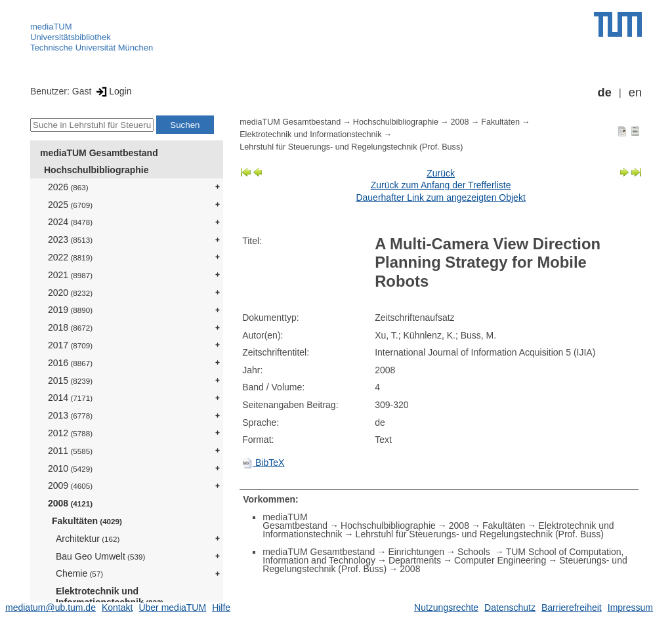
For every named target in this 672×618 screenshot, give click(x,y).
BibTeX (263, 463)
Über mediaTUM (172, 608)
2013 (70, 415)
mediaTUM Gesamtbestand (99, 153)
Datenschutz (510, 608)
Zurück (441, 173)
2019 (70, 310)
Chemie (79, 573)
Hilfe (221, 608)
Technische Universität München (92, 48)
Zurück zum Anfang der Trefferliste (441, 185)
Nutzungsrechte (446, 608)
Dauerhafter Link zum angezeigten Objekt (440, 197)
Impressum (630, 608)
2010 (70, 468)
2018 (70, 327)
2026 (68, 187)
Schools (475, 552)
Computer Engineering (500, 560)
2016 (70, 363)
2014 (70, 398)
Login (113, 91)
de (605, 93)
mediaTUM (51, 27)
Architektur (88, 539)
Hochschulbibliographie (96, 170)
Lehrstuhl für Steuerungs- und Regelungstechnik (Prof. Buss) (351, 147)
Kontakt (117, 608)
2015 (70, 381)
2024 (70, 222)
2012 (70, 433)
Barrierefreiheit (572, 608)
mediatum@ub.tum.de (51, 608)
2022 (70, 257)
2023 (70, 239)
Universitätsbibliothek (71, 37)
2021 (70, 275)
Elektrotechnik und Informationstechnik (110, 597)
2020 (70, 293)
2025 (70, 205)
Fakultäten (87, 521)
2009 (70, 485)
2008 (70, 503)
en (635, 93)
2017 (70, 345)
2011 (70, 451)
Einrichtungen (416, 552)
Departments (415, 560)
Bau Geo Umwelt (100, 556)
